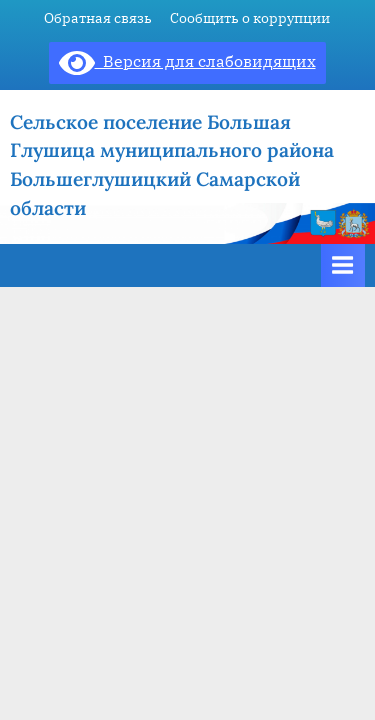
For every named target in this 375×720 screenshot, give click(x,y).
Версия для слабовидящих (187, 61)
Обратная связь (98, 18)
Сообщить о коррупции (250, 18)
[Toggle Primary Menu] (343, 265)
